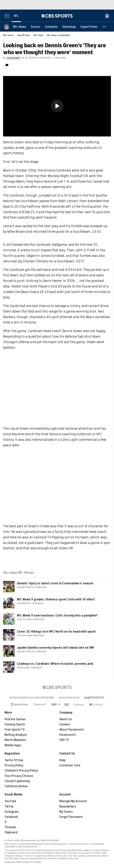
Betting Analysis (16, 735)
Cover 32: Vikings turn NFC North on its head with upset (56, 632)
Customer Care (70, 765)
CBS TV (64, 740)
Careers (65, 724)
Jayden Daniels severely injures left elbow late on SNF (56, 648)
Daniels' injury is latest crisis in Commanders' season (55, 583)
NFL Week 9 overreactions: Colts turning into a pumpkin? (57, 616)
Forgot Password (71, 817)
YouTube (10, 801)
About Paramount (71, 730)
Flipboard (11, 832)
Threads (10, 827)
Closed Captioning (17, 781)
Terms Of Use (14, 760)
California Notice (16, 786)
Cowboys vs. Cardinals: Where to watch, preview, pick (55, 664)
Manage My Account (73, 801)
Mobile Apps (13, 745)
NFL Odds (38, 35)
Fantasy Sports (15, 724)
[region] (57, 106)
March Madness (15, 740)
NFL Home (8, 35)
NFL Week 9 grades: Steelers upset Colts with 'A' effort (56, 599)
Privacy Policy (14, 765)
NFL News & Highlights (59, 35)
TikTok (9, 807)
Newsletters (68, 807)
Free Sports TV (15, 730)
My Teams (66, 812)
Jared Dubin (13, 58)
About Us (66, 719)
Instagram (12, 812)
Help (62, 760)
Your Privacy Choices (19, 776)
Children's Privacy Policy (21, 771)
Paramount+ (68, 735)
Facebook (11, 817)
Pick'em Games (15, 719)
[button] (104, 27)
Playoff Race (24, 35)
